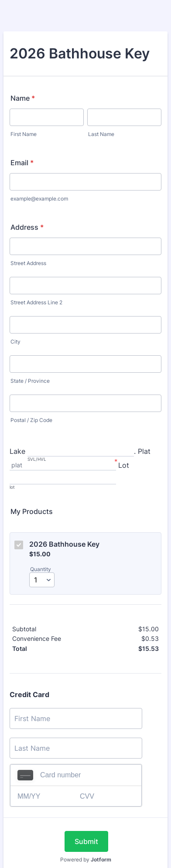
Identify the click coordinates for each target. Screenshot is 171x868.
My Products (32, 511)
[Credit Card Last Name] (76, 748)
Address (27, 227)
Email (22, 163)
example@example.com (39, 199)
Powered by (86, 859)
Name (23, 98)
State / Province (30, 381)
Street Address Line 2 (36, 302)
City (15, 342)
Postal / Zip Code (31, 420)
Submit (86, 841)
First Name (24, 134)
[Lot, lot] (63, 480)
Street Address (28, 263)
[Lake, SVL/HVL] (81, 452)
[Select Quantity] (42, 580)
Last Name (101, 134)
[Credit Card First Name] (76, 718)
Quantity (41, 569)
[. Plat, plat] (63, 466)
